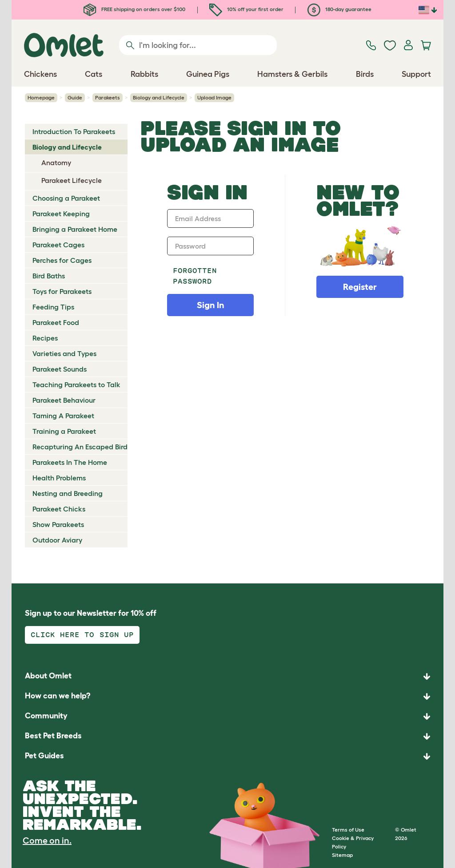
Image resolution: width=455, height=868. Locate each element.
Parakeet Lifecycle (72, 180)
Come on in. (47, 840)
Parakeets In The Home (70, 462)
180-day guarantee (339, 9)
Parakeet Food (56, 322)
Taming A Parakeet (63, 416)
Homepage (41, 97)
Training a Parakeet (64, 431)
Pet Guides (44, 756)
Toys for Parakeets (62, 291)
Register (360, 287)
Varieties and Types (64, 353)
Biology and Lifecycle (159, 97)
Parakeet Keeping (61, 214)
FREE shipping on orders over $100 (134, 9)
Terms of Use (348, 830)
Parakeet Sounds (60, 369)
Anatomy (56, 163)
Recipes (45, 338)
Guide (75, 97)
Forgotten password (195, 276)
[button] (227, 756)
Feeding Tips (53, 307)
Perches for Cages (62, 260)
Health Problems (59, 478)
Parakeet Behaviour (64, 400)
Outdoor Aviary (57, 540)
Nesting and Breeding (68, 493)
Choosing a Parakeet (66, 198)
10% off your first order (246, 9)
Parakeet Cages (58, 245)
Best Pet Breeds (53, 736)
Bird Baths (49, 276)
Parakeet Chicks (59, 509)
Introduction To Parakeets (74, 131)
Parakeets (108, 97)
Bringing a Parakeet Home (75, 229)
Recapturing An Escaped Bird (80, 447)
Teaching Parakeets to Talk (76, 384)
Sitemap (342, 855)
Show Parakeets (58, 524)
